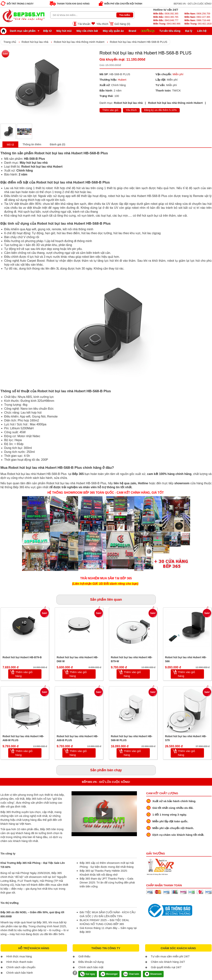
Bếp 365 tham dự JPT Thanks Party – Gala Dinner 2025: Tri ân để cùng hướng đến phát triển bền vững (107, 882)
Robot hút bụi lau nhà (35, 42)
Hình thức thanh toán (20, 962)
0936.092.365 (166, 14)
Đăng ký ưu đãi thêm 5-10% (160, 110)
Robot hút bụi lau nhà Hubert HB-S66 (186, 659)
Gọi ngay (88, 974)
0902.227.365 (197, 17)
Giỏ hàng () (122, 24)
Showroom (153, 974)
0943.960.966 (167, 24)
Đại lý (189, 31)
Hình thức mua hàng (19, 956)
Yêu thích (102, 24)
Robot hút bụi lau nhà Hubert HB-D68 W (78, 659)
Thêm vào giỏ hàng (24, 674)
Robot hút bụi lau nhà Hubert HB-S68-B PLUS (139, 42)
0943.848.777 (166, 20)
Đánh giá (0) (58, 144)
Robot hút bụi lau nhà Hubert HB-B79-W (132, 659)
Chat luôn (131, 974)
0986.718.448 (197, 20)
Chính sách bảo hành (20, 973)
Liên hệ (202, 31)
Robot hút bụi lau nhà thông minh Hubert (79, 42)
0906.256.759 (197, 14)
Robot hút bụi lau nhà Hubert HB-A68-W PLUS (23, 738)
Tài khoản (84, 24)
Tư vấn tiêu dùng (170, 31)
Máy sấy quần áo (113, 31)
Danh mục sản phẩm (19, 31)
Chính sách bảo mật (91, 967)
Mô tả (10, 145)
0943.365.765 (166, 17)
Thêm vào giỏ (110, 110)
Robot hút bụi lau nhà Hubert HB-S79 (186, 738)
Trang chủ (10, 42)
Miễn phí (178, 74)
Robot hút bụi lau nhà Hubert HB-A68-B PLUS (78, 738)
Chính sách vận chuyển (21, 967)
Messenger (109, 974)
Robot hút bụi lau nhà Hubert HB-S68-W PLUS (132, 738)
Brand (132, 31)
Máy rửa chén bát (87, 31)
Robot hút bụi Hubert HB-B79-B (22, 657)
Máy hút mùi (64, 31)
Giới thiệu (84, 956)
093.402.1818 (198, 24)
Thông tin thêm (32, 144)
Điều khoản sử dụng (91, 962)
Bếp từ (47, 31)
